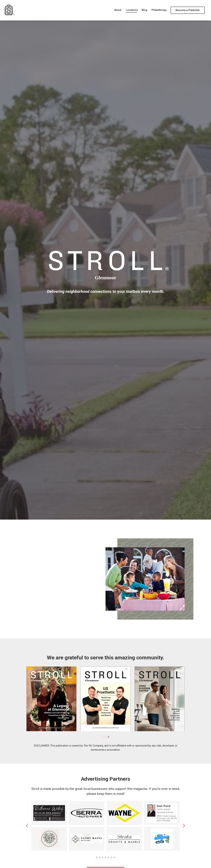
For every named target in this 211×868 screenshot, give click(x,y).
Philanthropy (159, 10)
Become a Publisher (188, 10)
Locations (131, 10)
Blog (144, 10)
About (118, 10)
